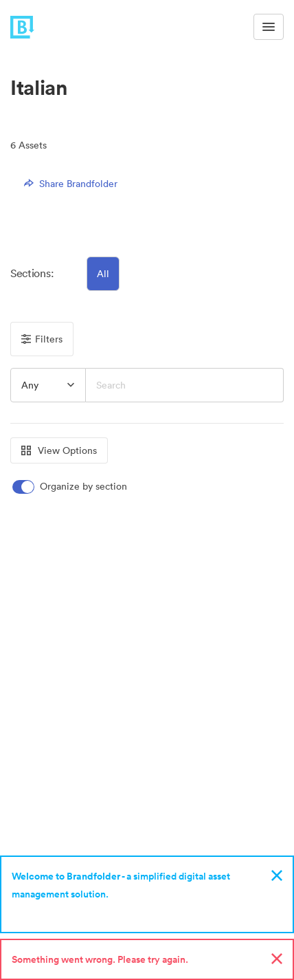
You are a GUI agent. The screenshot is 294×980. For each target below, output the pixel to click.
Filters (42, 339)
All (103, 274)
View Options (59, 450)
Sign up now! (44, 912)
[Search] (185, 385)
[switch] (71, 487)
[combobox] (48, 385)
